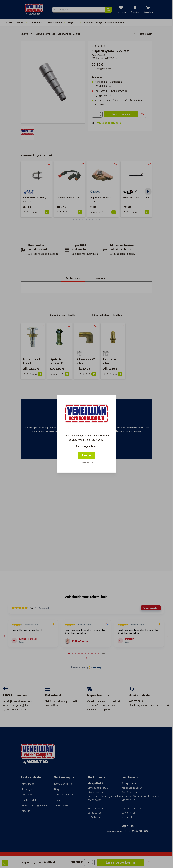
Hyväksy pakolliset (86, 462)
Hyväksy (87, 455)
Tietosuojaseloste (87, 446)
